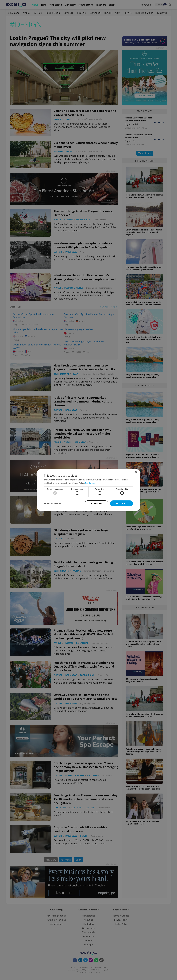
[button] (53, 503)
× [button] (136, 472)
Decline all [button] (96, 503)
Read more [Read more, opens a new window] (90, 483)
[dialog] (88, 490)
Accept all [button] (122, 503)
